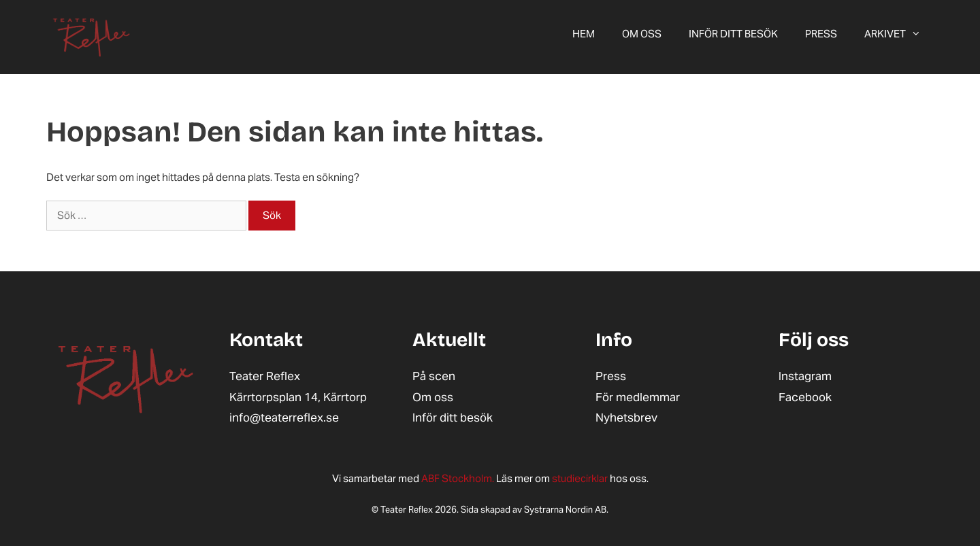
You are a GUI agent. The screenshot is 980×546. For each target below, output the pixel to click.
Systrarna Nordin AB (565, 510)
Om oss (642, 34)
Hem (584, 34)
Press (821, 34)
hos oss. (600, 478)
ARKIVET (899, 34)
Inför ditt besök (733, 34)
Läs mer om (487, 478)
